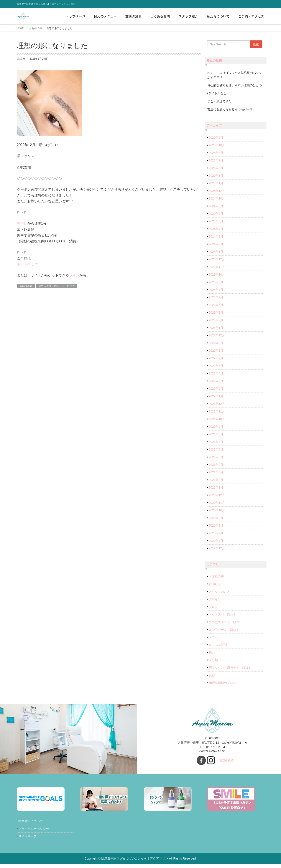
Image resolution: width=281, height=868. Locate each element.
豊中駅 (22, 224)
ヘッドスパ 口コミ (222, 614)
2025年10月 (217, 145)
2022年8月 (216, 351)
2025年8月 (216, 153)
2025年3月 (216, 176)
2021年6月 (216, 449)
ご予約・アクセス (251, 16)
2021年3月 (216, 472)
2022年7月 (216, 358)
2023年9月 (216, 282)
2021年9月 (216, 427)
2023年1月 (216, 328)
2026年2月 (216, 138)
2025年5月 (216, 168)
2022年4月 (216, 373)
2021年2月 (216, 480)
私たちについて (218, 16)
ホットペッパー (29, 264)
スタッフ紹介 (188, 16)
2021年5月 (216, 457)
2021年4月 (216, 465)
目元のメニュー (105, 16)
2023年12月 (217, 259)
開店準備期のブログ (222, 683)
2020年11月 (217, 503)
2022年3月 (216, 381)
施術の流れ (134, 16)
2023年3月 (216, 313)
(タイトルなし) (217, 93)
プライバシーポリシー (34, 829)
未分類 (213, 660)
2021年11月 (217, 411)
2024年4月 (216, 229)
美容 (212, 675)
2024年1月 (216, 252)
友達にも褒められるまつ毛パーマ (230, 109)
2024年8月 (216, 206)
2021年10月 (217, 419)
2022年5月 (216, 366)
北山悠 (21, 59)
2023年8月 (216, 290)
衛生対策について (31, 821)
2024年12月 (217, 191)
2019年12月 (217, 548)
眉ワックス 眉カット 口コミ (57, 286)
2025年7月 (216, 160)
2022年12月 (217, 335)
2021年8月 (216, 434)
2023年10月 (217, 274)
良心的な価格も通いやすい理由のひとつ (235, 85)
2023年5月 (216, 305)
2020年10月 (217, 510)
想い (212, 652)
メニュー (215, 637)
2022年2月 (216, 389)
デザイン (215, 599)
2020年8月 (216, 525)
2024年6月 (216, 214)
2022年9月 (216, 343)
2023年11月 (217, 267)
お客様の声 (36, 28)
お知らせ (215, 584)
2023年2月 (216, 320)
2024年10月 (217, 198)
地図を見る (226, 760)
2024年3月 (216, 236)
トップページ (76, 16)
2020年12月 (217, 495)
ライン (74, 275)
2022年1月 (216, 396)
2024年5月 (216, 221)
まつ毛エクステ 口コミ (225, 622)
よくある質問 (160, 16)
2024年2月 (216, 244)
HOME (21, 28)
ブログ (213, 607)
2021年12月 (217, 404)
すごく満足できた (219, 101)
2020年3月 (216, 541)
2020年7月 (216, 533)
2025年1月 (216, 183)
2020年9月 (216, 518)
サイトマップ (28, 836)
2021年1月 (216, 487)
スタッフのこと (219, 592)
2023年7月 (216, 297)
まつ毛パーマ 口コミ (224, 630)
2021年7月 (216, 442)
